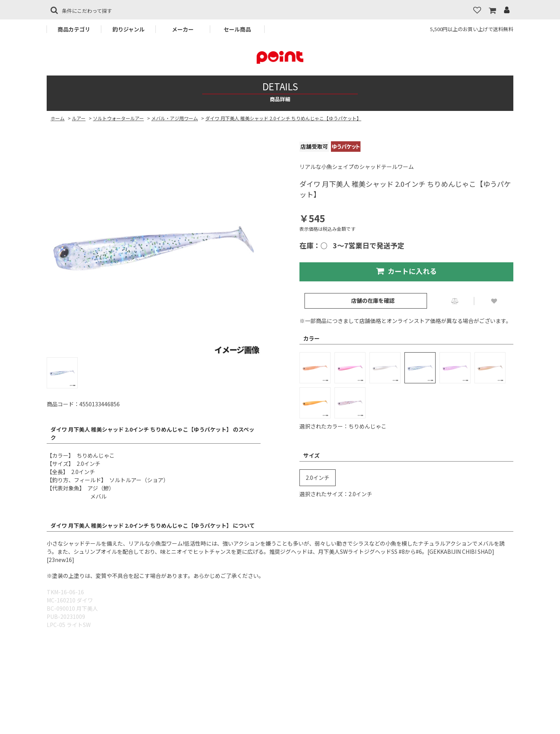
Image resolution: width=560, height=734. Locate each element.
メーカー (183, 29)
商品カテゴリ (74, 29)
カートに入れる (406, 271)
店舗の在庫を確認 (373, 300)
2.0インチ (318, 478)
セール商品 (237, 29)
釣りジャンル (129, 29)
